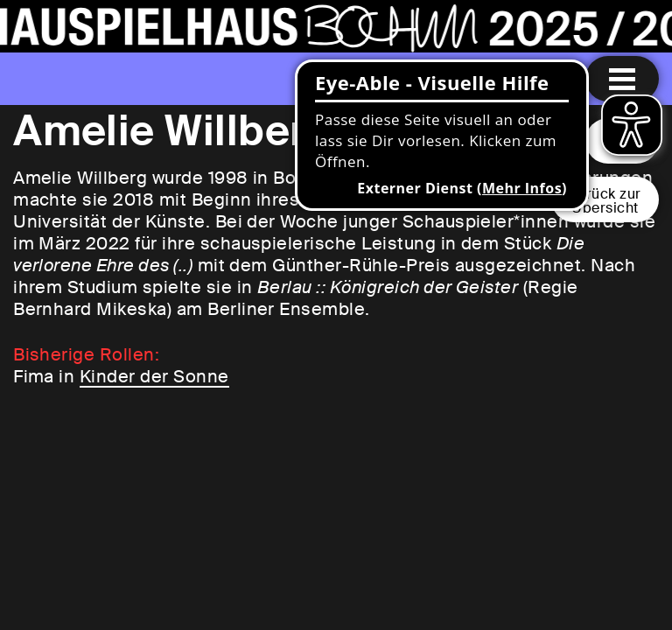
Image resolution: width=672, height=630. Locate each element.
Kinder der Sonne (154, 376)
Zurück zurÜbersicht (605, 201)
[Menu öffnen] (622, 79)
